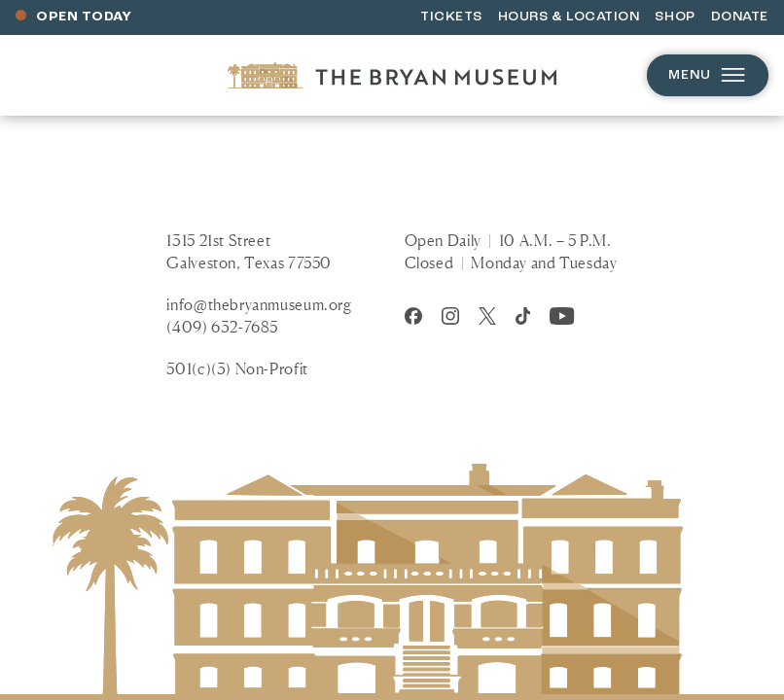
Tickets (451, 17)
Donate (740, 17)
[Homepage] (392, 75)
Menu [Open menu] (708, 75)
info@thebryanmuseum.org (259, 304)
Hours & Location (569, 17)
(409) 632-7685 (222, 327)
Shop (675, 17)
